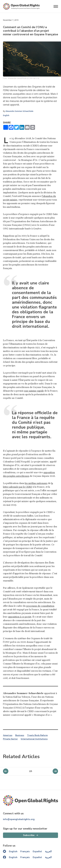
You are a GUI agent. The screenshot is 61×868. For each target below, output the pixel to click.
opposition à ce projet (20, 617)
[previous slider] (55, 771)
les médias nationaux (36, 483)
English (6, 115)
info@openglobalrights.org (19, 819)
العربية (48, 851)
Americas (8, 735)
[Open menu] (56, 6)
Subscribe (29, 835)
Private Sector (10, 739)
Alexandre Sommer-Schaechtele (19, 111)
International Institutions (34, 739)
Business (20, 735)
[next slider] (6, 771)
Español (37, 851)
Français (25, 851)
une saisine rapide (34, 391)
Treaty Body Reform (37, 735)
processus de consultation (40, 606)
